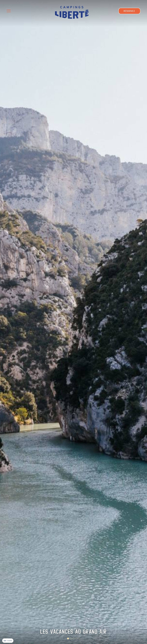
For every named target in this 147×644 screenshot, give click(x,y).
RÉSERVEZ (129, 11)
